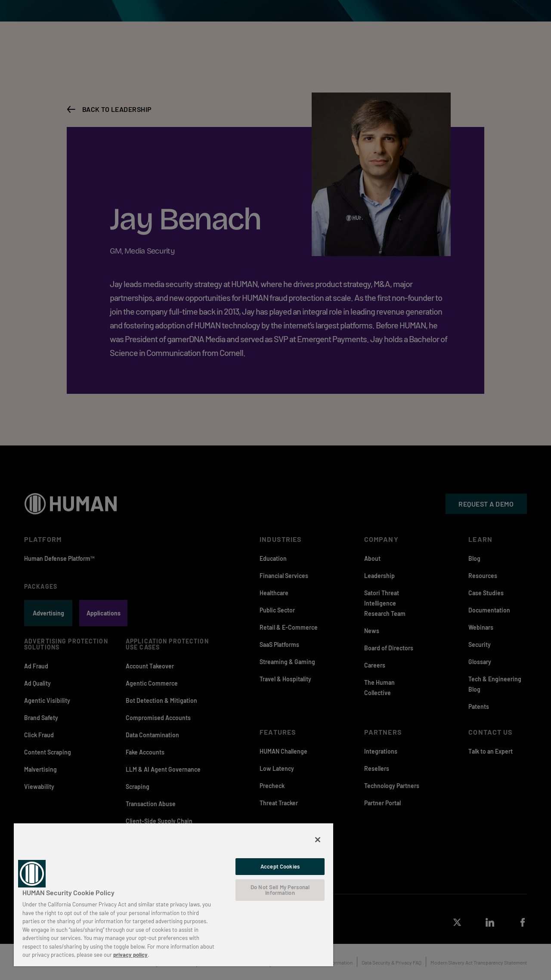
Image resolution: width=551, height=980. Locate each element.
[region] (173, 894)
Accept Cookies (280, 866)
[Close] (318, 840)
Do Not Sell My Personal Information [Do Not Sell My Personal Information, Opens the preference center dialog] (280, 890)
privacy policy (130, 955)
